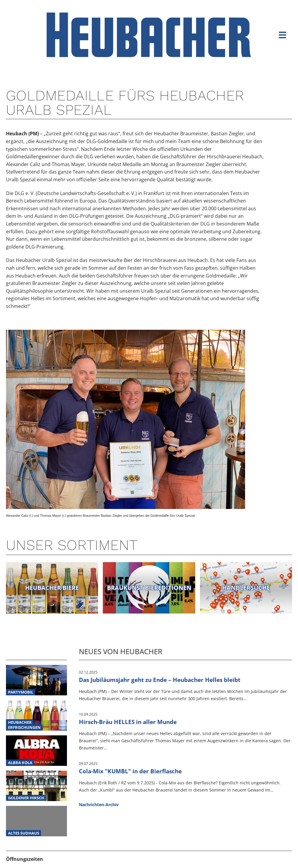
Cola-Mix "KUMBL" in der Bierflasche (130, 771)
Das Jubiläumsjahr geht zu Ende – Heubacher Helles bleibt (160, 680)
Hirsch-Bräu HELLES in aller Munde (128, 722)
